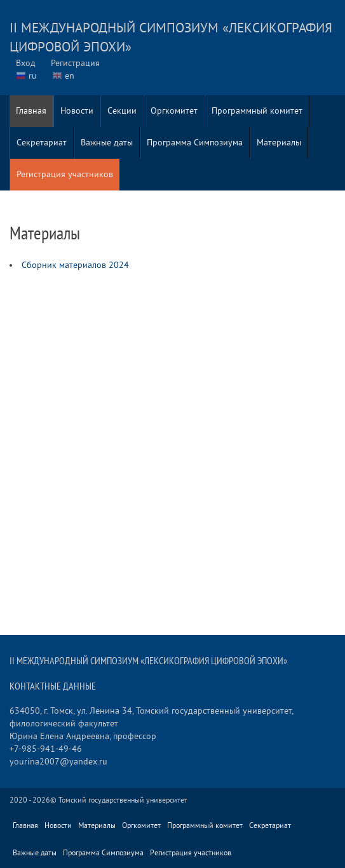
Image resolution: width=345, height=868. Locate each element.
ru (33, 76)
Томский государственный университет (123, 800)
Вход (26, 63)
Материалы (279, 143)
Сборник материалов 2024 (75, 265)
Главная (31, 111)
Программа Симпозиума (195, 143)
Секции (122, 111)
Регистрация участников (65, 174)
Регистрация (75, 63)
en (70, 76)
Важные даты (107, 143)
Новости (77, 111)
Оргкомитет (174, 111)
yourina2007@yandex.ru (58, 762)
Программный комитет (257, 111)
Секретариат (42, 143)
